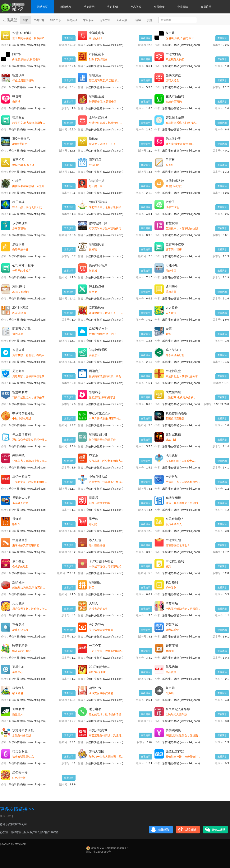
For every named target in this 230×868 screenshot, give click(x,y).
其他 (150, 20)
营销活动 (72, 20)
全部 (25, 20)
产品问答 (136, 7)
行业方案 (105, 20)
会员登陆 (183, 7)
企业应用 (122, 20)
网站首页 (42, 7)
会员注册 (206, 7)
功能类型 (10, 20)
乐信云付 (5, 816)
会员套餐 (159, 7)
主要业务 (39, 20)
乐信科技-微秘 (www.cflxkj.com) (28, 45)
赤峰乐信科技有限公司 (13, 824)
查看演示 (69, 38)
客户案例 (113, 7)
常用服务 (89, 20)
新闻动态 (66, 7)
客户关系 (56, 20)
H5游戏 (137, 20)
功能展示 (89, 7)
